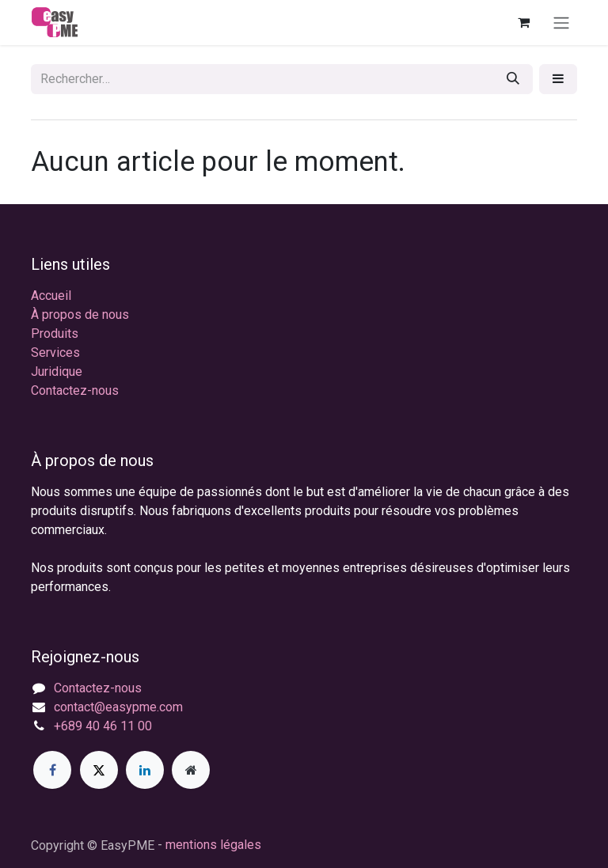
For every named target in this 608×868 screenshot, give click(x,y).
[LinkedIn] (145, 770)
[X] (99, 770)
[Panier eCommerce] (523, 22)
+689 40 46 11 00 (103, 726)
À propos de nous (80, 315)
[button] (558, 79)
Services (55, 353)
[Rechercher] (513, 79)
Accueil (51, 296)
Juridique (57, 371)
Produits (55, 334)
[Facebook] (52, 770)
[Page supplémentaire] (191, 770)
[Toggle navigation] (561, 23)
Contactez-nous (75, 390)
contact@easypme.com (118, 707)
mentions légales (213, 845)
